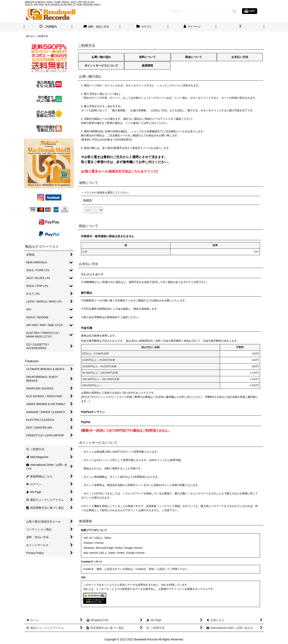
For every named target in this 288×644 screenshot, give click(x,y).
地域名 (87, 200)
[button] (240, 27)
